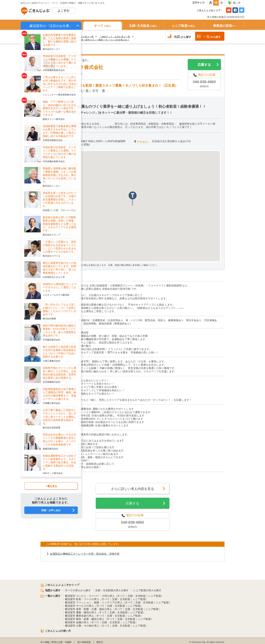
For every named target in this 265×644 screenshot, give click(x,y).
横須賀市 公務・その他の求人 (82, 626)
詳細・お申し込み (51, 510)
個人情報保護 (84, 642)
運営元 (100, 642)
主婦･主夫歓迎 (143, 26)
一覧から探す (51, 596)
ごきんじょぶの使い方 (56, 631)
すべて (103, 26)
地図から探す (51, 590)
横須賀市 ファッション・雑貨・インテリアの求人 (94, 602)
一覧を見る (51, 486)
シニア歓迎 (184, 26)
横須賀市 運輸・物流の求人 (81, 612)
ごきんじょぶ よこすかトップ (60, 585)
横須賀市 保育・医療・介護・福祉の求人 (89, 609)
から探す (182, 37)
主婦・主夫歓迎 (137, 596)
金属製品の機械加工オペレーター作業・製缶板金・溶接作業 (85, 554)
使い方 (234, 3)
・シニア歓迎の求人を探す (146, 590)
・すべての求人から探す (77, 590)
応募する (204, 65)
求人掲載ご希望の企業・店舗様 (56, 642)
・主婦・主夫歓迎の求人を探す (111, 590)
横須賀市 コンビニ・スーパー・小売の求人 (90, 596)
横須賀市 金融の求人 (77, 622)
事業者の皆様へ (224, 26)
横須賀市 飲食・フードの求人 (82, 599)
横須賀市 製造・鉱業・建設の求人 (85, 619)
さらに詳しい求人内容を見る (132, 489)
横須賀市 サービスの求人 (79, 606)
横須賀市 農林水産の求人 (79, 616)
